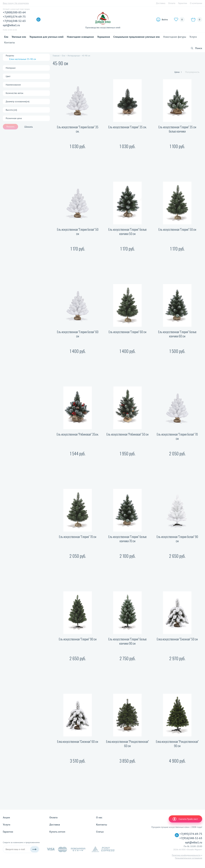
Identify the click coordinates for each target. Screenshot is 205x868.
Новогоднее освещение (80, 37)
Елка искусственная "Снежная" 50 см (177, 639)
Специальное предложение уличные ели (137, 37)
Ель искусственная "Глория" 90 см (78, 639)
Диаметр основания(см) (18, 101)
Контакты (10, 42)
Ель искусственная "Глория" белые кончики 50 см (127, 232)
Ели (6, 37)
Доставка (161, 3)
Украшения (104, 37)
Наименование (13, 85)
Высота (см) (11, 110)
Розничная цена (14, 118)
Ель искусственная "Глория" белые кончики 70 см (127, 539)
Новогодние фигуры (175, 37)
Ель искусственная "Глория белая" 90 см (177, 539)
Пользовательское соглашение (189, 858)
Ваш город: (16, 3)
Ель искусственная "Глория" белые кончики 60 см (177, 334)
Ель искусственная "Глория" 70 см (78, 537)
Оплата (172, 3)
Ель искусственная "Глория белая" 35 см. (78, 129)
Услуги (193, 37)
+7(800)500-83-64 (14, 12)
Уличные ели (19, 37)
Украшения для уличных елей (46, 37)
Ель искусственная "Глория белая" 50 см (78, 232)
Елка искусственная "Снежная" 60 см (78, 741)
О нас (99, 817)
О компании (196, 3)
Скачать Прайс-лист (185, 819)
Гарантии (183, 3)
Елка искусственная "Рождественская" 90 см (177, 744)
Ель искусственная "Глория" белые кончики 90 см (127, 641)
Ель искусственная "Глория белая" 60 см (78, 334)
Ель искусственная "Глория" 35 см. (127, 127)
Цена (178, 72)
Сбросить (29, 127)
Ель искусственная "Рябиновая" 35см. (78, 434)
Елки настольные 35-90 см (23, 59)
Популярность (192, 72)
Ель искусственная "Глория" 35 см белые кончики (177, 129)
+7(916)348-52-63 (14, 21)
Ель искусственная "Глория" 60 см (127, 332)
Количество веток (15, 93)
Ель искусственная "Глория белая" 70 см (177, 436)
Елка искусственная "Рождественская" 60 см (127, 744)
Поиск (199, 48)
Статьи (100, 832)
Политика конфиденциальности (186, 855)
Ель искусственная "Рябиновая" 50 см (127, 434)
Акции (6, 817)
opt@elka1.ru (11, 25)
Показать (10, 127)
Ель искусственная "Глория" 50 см (177, 229)
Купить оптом (57, 832)
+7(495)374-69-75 (14, 17)
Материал (11, 68)
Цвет (8, 76)
